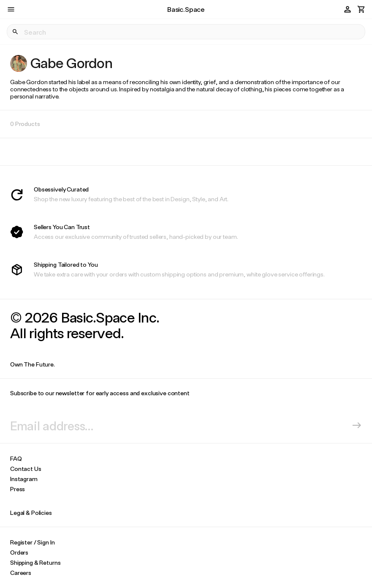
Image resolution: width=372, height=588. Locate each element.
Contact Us (26, 469)
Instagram (24, 479)
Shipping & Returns (35, 562)
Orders (19, 552)
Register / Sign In (32, 542)
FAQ (16, 458)
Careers (21, 573)
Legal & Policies (31, 513)
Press (18, 489)
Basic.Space (186, 9)
